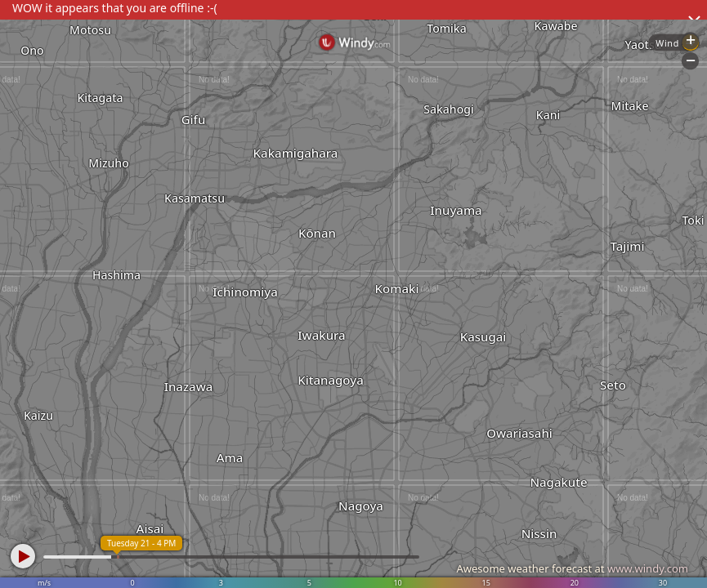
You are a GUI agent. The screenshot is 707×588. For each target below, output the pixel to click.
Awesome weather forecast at (572, 568)
